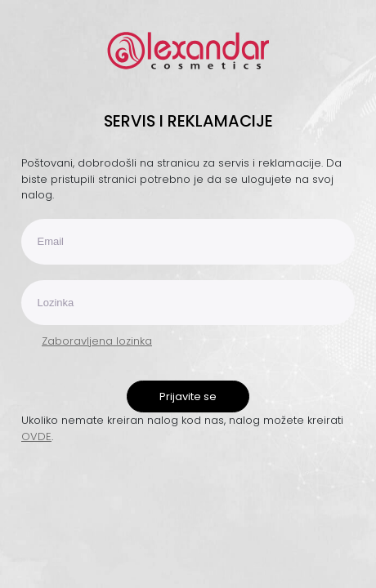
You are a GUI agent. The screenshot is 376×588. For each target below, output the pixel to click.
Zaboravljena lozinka (97, 341)
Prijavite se (188, 396)
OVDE (36, 437)
